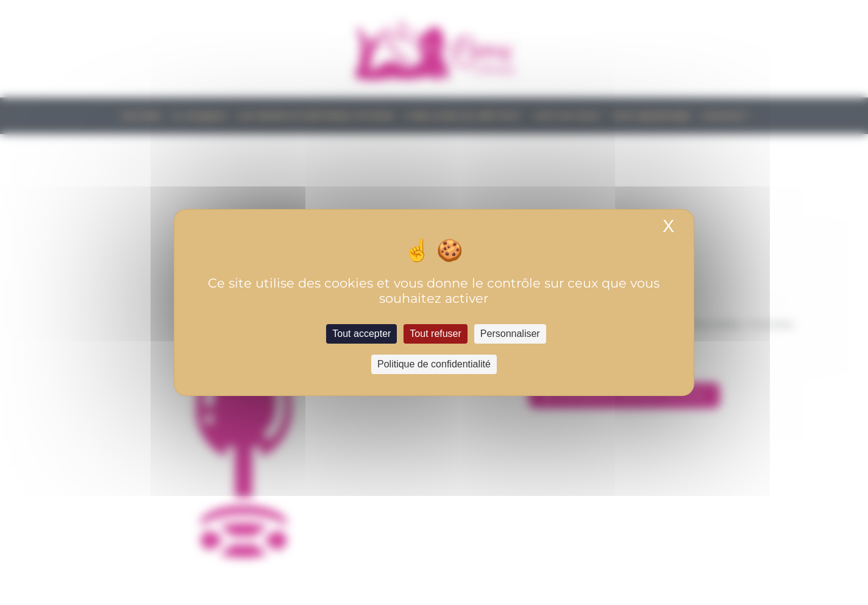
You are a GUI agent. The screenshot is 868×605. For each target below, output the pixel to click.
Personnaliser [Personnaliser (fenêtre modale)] (510, 334)
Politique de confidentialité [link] (434, 364)
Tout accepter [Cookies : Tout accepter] (361, 334)
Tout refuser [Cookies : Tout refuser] (435, 334)
